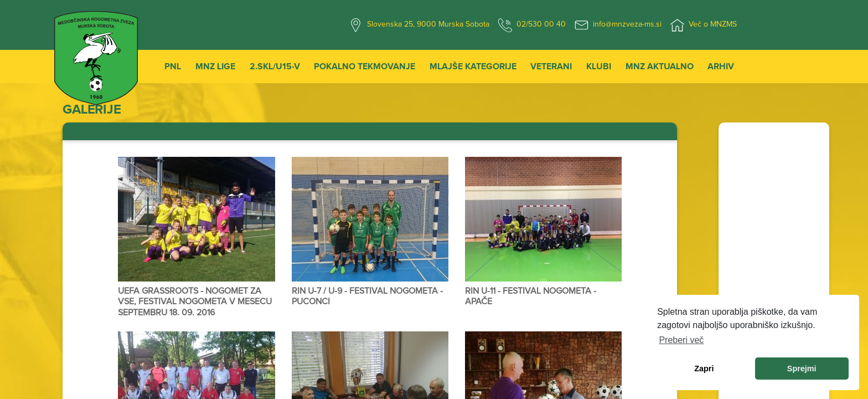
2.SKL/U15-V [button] (275, 66)
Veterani (551, 66)
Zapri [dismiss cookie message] (704, 369)
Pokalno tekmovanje (365, 66)
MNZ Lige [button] (215, 66)
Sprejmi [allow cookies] (802, 369)
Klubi (599, 66)
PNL (173, 66)
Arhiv (721, 66)
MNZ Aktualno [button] (660, 66)
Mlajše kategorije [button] (473, 66)
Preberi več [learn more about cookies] (681, 340)
